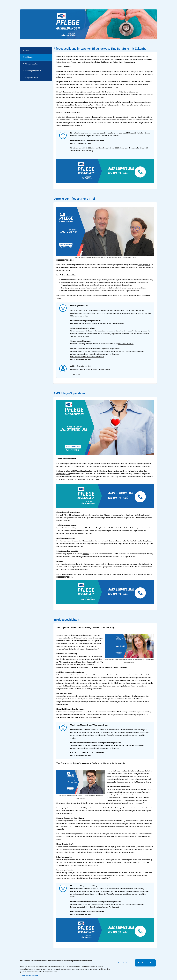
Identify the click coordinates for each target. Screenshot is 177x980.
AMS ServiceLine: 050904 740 (96, 295)
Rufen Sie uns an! (77, 357)
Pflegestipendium (144, 265)
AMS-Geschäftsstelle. (126, 344)
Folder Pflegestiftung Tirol (81, 366)
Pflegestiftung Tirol (63, 474)
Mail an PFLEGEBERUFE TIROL (81, 143)
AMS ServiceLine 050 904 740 (93, 357)
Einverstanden (123, 963)
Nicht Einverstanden (145, 963)
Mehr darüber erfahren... (30, 976)
